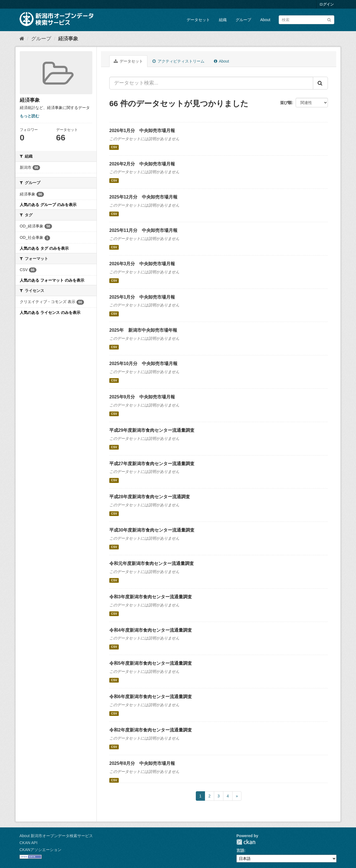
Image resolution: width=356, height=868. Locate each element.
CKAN (246, 842)
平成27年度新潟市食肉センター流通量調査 (152, 464)
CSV (114, 147)
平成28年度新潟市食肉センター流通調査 (150, 497)
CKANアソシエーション (40, 850)
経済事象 (68, 39)
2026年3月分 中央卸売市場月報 (142, 264)
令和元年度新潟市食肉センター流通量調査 (152, 563)
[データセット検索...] (211, 83)
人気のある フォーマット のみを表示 (52, 280)
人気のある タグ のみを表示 (44, 248)
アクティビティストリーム (178, 61)
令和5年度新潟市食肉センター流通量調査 (151, 663)
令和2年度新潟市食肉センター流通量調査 (151, 730)
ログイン (327, 4)
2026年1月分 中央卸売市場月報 (142, 131)
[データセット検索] (306, 20)
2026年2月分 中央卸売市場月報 (142, 164)
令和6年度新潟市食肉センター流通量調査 (151, 697)
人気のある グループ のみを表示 (48, 205)
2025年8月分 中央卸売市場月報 (142, 763)
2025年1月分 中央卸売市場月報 (142, 297)
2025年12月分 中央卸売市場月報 (143, 197)
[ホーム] (22, 39)
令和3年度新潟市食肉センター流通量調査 (151, 597)
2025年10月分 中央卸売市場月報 (143, 364)
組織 (223, 20)
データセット (198, 20)
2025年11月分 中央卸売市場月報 (143, 230)
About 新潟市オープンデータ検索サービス (56, 836)
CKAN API (29, 843)
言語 (240, 850)
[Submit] (329, 19)
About (265, 20)
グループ (243, 20)
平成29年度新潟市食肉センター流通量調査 (152, 430)
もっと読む (29, 116)
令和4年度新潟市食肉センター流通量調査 (151, 630)
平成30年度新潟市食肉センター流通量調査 (152, 530)
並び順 (286, 103)
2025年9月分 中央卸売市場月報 (142, 397)
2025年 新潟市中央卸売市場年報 (143, 330)
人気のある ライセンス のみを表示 (50, 313)
